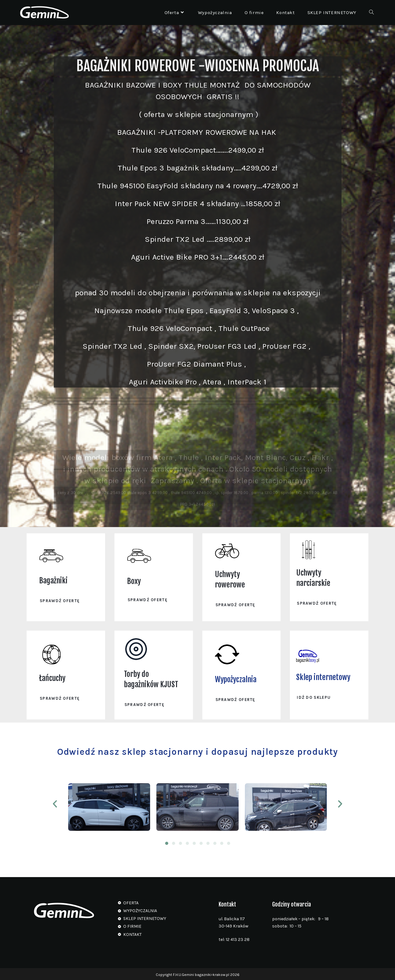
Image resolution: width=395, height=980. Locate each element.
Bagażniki (53, 580)
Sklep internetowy (323, 677)
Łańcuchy (52, 677)
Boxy (134, 581)
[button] (55, 803)
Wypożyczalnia (236, 678)
